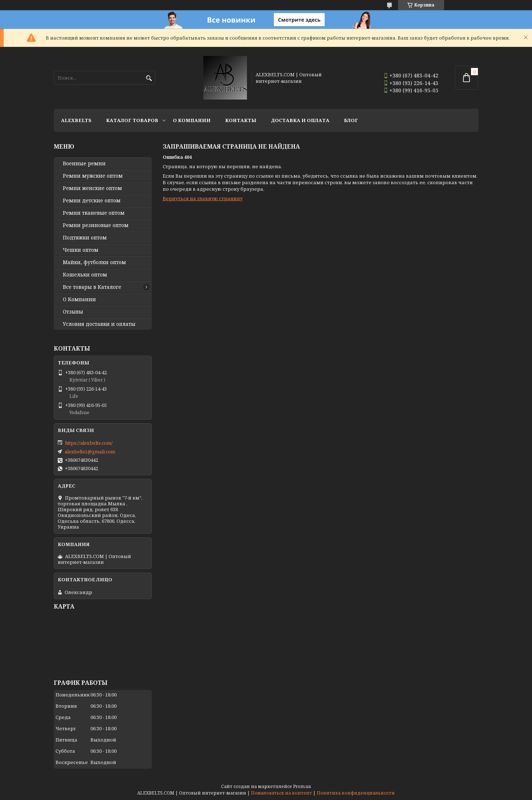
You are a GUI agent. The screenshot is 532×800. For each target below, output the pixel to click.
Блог (351, 120)
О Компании (192, 120)
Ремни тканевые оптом (94, 213)
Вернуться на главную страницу (203, 198)
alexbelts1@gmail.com (90, 452)
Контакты (241, 120)
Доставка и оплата (300, 120)
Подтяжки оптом (85, 238)
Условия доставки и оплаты (99, 324)
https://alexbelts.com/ (89, 443)
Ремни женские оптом (92, 188)
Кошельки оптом (85, 275)
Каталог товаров (132, 120)
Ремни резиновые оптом (96, 225)
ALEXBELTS (76, 120)
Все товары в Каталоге (92, 287)
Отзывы (73, 312)
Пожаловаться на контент (281, 793)
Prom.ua (302, 786)
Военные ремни (84, 163)
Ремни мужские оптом (93, 176)
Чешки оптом (81, 250)
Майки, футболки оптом (94, 262)
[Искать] (149, 78)
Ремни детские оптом (92, 201)
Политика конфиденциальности (356, 793)
